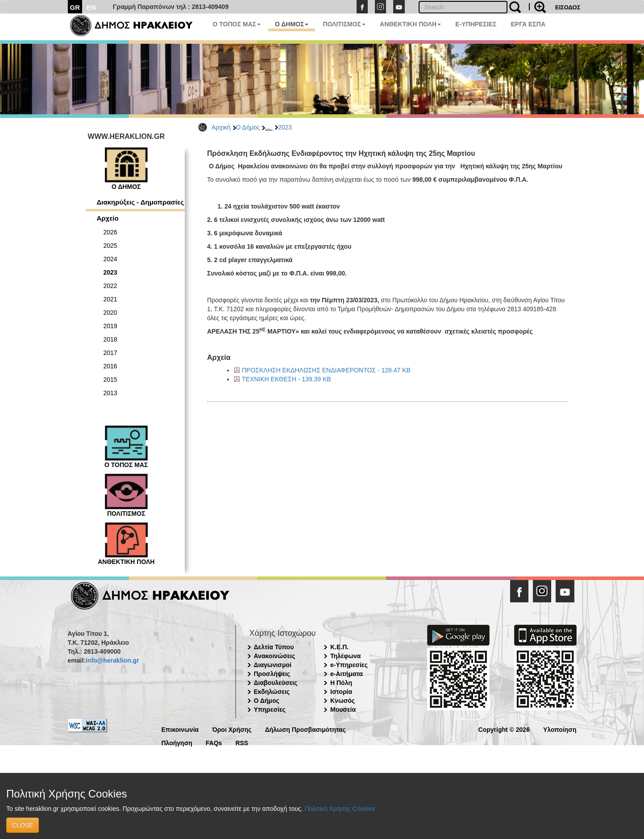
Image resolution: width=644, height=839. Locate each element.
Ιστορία (341, 692)
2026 (110, 232)
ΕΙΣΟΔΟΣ (568, 7)
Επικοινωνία (180, 729)
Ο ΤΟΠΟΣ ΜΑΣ (237, 24)
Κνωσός (343, 701)
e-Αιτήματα (347, 674)
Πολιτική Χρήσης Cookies (340, 809)
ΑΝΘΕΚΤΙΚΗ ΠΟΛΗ (410, 24)
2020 (110, 313)
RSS (242, 742)
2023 (285, 127)
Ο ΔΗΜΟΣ (292, 24)
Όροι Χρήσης (232, 729)
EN (91, 7)
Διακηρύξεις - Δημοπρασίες (140, 202)
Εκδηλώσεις (272, 692)
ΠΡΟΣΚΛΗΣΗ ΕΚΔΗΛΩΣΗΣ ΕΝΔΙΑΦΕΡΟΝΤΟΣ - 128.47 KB (326, 370)
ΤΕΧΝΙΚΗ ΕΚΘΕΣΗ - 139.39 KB (287, 379)
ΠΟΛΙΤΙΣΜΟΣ (344, 24)
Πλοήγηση (177, 742)
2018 (110, 339)
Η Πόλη (341, 683)
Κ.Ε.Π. (339, 647)
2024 (110, 259)
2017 (110, 353)
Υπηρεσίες (270, 710)
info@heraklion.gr (112, 660)
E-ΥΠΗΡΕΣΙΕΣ (476, 24)
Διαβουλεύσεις (276, 683)
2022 (110, 286)
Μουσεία (343, 710)
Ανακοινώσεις (275, 656)
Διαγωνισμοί (273, 665)
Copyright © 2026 (504, 729)
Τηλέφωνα (345, 656)
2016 (110, 366)
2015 (110, 380)
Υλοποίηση (560, 729)
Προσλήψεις (272, 674)
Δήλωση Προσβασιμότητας (305, 729)
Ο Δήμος (248, 127)
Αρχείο (108, 218)
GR (75, 7)
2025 (110, 246)
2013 (110, 393)
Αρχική (221, 127)
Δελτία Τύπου (274, 647)
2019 (110, 326)
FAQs (214, 742)
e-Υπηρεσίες (349, 665)
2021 (110, 299)
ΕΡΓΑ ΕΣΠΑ (528, 24)
